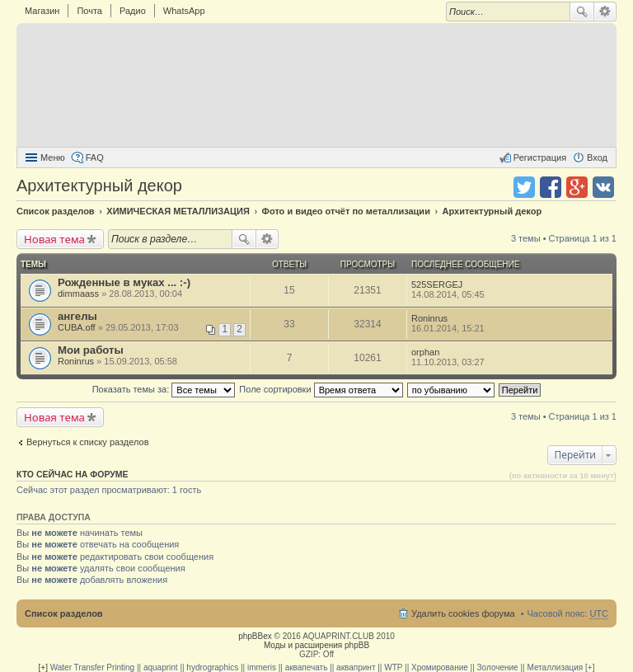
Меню (53, 157)
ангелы (77, 316)
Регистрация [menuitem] (540, 157)
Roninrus (429, 318)
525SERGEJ (437, 284)
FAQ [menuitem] (95, 157)
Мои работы (91, 350)
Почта (89, 11)
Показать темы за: (164, 389)
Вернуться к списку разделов (87, 442)
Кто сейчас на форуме (73, 474)
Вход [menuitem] (597, 157)
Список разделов (64, 613)
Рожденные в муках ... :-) (124, 282)
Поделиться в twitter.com (524, 187)
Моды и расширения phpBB (316, 645)
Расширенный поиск (605, 12)
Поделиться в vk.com (603, 187)
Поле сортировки (321, 389)
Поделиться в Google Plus (577, 187)
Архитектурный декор (99, 186)
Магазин (42, 11)
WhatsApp (184, 11)
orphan (425, 352)
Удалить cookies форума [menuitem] (463, 613)
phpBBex (255, 636)
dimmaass (78, 294)
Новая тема (54, 239)
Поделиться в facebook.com (551, 187)
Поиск (582, 12)
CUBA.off (77, 327)
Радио (133, 11)
